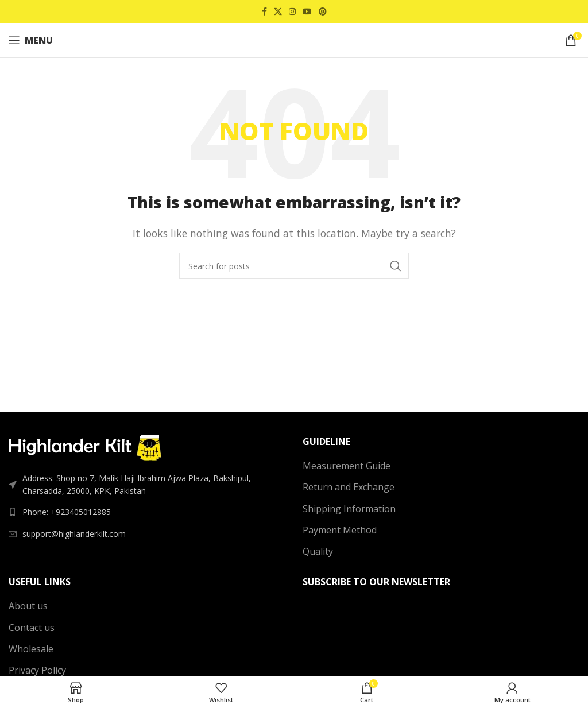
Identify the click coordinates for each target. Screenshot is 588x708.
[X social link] (278, 12)
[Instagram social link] (292, 12)
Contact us (32, 628)
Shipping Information (349, 509)
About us (28, 606)
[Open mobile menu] (31, 40)
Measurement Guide (347, 466)
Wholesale (31, 649)
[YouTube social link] (307, 12)
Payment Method (340, 530)
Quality (318, 551)
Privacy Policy (37, 670)
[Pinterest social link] (323, 12)
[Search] (294, 266)
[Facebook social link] (264, 12)
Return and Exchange (349, 487)
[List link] (147, 512)
